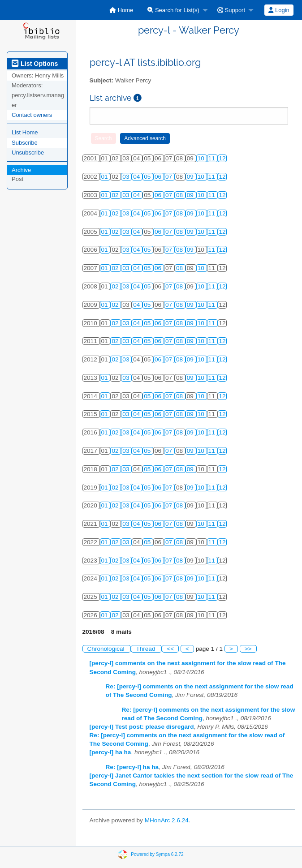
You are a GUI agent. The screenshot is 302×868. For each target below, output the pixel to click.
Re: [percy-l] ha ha (132, 767)
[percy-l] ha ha (110, 752)
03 (127, 177)
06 (159, 177)
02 (116, 195)
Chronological (107, 649)
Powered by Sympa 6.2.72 (157, 854)
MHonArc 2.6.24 (167, 820)
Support (231, 10)
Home (121, 10)
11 (213, 158)
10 (202, 158)
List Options (35, 64)
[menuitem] (121, 10)
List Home (25, 132)
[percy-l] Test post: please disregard (142, 727)
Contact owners (32, 115)
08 (180, 195)
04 (137, 177)
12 (222, 158)
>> (248, 649)
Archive (21, 170)
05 (148, 177)
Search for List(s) (173, 10)
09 (191, 177)
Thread (146, 649)
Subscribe (25, 143)
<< (170, 649)
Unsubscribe (28, 153)
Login (279, 10)
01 (106, 177)
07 (170, 177)
